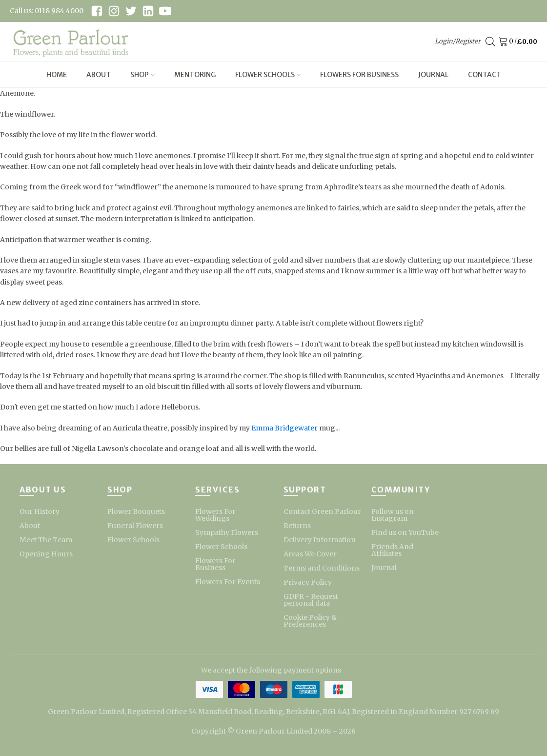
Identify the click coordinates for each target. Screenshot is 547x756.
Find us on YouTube (405, 532)
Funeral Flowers (135, 526)
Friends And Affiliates (392, 550)
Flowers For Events (228, 582)
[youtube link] (165, 11)
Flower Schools (268, 75)
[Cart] (505, 42)
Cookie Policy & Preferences (310, 621)
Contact (485, 75)
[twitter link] (131, 11)
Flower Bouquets (136, 511)
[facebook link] (97, 11)
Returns (297, 526)
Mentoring (195, 75)
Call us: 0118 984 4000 (47, 11)
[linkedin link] (148, 11)
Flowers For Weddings (215, 515)
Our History (40, 511)
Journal (433, 75)
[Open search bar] (490, 42)
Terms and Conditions (322, 568)
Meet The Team (46, 540)
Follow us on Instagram (393, 515)
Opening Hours (46, 554)
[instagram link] (114, 11)
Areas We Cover (310, 554)
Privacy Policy (308, 582)
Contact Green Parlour (322, 511)
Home (57, 75)
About (99, 75)
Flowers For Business (359, 75)
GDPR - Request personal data (311, 600)
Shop (142, 75)
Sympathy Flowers (227, 532)
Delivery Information (320, 540)
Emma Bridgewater (284, 428)
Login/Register (458, 41)
